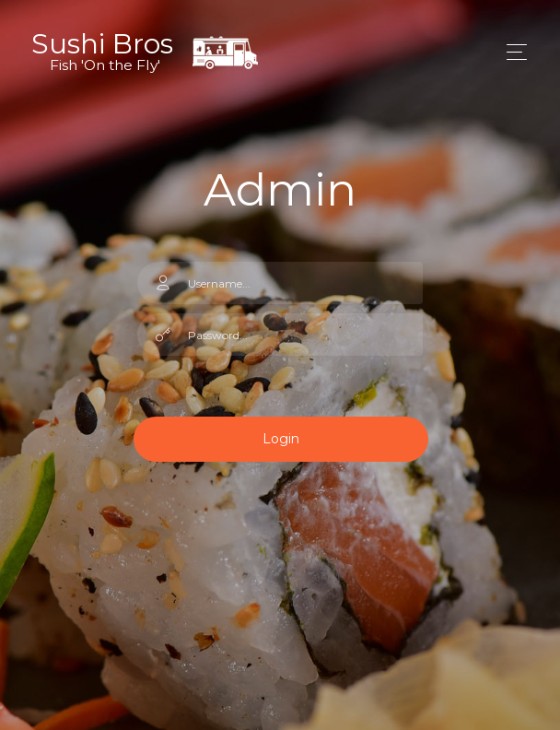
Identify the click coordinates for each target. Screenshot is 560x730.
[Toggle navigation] (512, 52)
